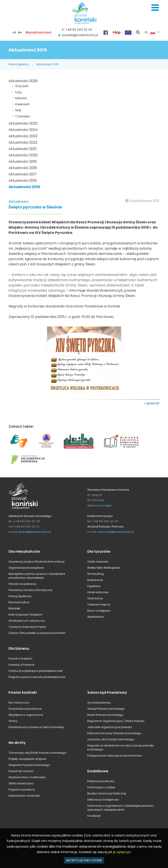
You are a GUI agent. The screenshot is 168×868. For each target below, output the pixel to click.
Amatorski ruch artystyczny (27, 621)
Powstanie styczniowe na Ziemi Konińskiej (36, 727)
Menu (155, 8)
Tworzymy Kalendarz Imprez (27, 627)
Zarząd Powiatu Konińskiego (106, 709)
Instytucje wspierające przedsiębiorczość (36, 671)
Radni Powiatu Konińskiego (105, 715)
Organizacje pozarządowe (26, 568)
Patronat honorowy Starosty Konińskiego (114, 733)
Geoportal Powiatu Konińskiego (29, 765)
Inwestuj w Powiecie (21, 665)
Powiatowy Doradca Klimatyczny (31, 590)
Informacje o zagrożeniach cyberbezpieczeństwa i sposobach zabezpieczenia (121, 808)
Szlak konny (95, 598)
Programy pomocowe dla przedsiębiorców (37, 677)
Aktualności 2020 (23, 155)
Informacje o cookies (101, 787)
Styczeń (22, 86)
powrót (153, 403)
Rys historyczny (19, 703)
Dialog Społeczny (20, 596)
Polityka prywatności (101, 781)
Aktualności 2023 (23, 136)
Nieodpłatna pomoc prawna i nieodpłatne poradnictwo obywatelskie (37, 576)
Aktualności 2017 (23, 174)
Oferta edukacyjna (21, 783)
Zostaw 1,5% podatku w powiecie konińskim (37, 633)
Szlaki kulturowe (98, 592)
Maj (18, 110)
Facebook (94, 816)
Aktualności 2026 (23, 81)
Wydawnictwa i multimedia (27, 777)
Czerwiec (23, 116)
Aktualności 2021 (23, 149)
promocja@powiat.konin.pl (116, 532)
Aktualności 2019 (23, 161)
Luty (19, 92)
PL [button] (150, 33)
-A (14, 32)
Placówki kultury (19, 602)
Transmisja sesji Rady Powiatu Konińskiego (37, 753)
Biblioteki (14, 608)
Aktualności (18, 202)
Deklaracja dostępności (103, 800)
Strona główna (18, 64)
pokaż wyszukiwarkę (138, 33)
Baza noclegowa (99, 611)
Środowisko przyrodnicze (25, 709)
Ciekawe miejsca (99, 604)
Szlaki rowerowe (98, 562)
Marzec (21, 98)
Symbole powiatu (99, 703)
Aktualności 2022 (23, 142)
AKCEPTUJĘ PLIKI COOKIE (84, 860)
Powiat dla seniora (21, 771)
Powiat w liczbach (20, 659)
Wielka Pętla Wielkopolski (104, 568)
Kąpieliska (94, 586)
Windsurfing (95, 574)
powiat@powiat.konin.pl (80, 35)
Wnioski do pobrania (22, 584)
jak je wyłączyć (119, 852)
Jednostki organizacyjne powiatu (110, 727)
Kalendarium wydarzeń (24, 796)
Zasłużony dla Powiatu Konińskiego (111, 739)
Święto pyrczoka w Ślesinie (35, 207)
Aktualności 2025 (23, 123)
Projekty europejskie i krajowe (27, 759)
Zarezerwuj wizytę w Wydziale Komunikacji (37, 562)
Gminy (13, 721)
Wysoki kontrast (38, 32)
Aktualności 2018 (23, 168)
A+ (20, 32)
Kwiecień (23, 104)
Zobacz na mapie (99, 505)
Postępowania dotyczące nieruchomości (115, 756)
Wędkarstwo (96, 617)
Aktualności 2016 (23, 181)
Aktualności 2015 (47, 64)
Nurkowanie (95, 580)
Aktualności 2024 (23, 130)
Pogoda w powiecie (22, 789)
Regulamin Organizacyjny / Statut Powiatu (116, 721)
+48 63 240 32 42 (79, 30)
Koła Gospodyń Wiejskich (25, 615)
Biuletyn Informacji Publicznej (107, 793)
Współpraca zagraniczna (26, 715)
